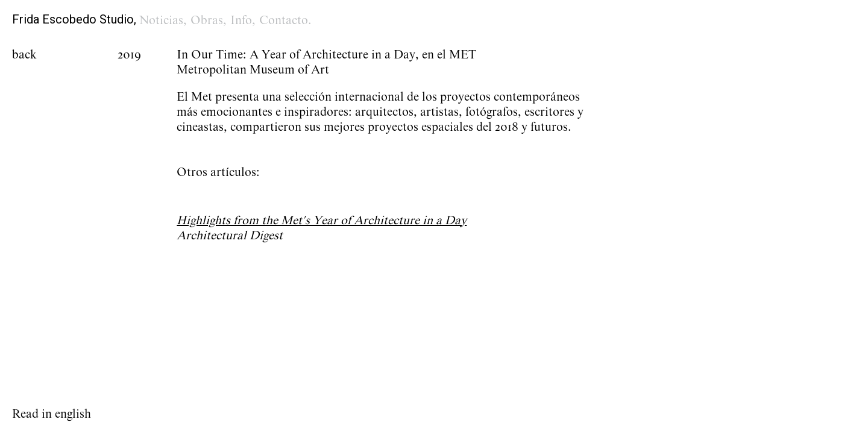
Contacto (284, 20)
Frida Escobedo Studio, (74, 19)
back (24, 55)
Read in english (52, 414)
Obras (207, 20)
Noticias (161, 20)
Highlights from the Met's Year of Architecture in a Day (322, 221)
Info (241, 20)
